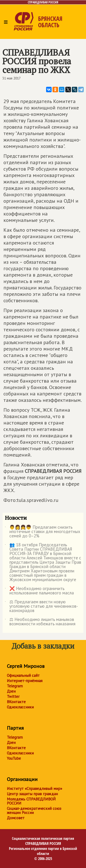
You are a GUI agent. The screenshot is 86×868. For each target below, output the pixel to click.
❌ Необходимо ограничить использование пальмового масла (39, 591)
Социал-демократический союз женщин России (34, 811)
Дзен (11, 691)
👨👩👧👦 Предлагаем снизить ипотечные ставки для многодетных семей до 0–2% (43, 532)
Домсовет (16, 818)
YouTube (14, 758)
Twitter (13, 697)
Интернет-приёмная (25, 681)
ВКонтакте (16, 702)
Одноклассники (20, 707)
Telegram (15, 686)
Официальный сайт (23, 675)
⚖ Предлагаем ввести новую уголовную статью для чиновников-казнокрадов (41, 606)
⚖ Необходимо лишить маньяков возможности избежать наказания (40, 622)
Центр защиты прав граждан (32, 794)
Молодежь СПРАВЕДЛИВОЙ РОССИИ (31, 801)
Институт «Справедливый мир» (35, 789)
